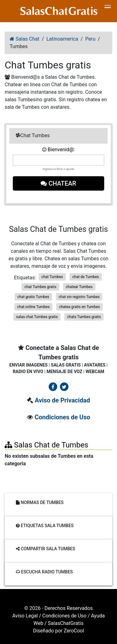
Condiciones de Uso (62, 417)
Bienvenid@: (58, 150)
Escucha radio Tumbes (44, 572)
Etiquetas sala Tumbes (45, 526)
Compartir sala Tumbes (46, 549)
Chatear (59, 183)
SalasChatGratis (66, 623)
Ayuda (98, 616)
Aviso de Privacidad (62, 400)
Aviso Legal (25, 616)
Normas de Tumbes (40, 502)
